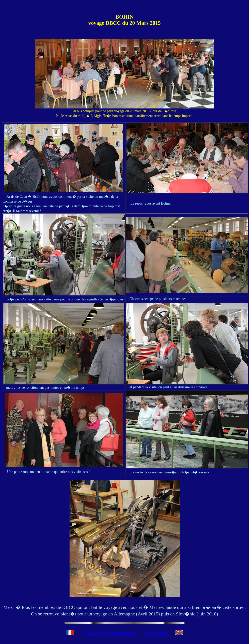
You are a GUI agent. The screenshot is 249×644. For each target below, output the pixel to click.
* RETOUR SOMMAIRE (109, 633)
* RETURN (155, 633)
